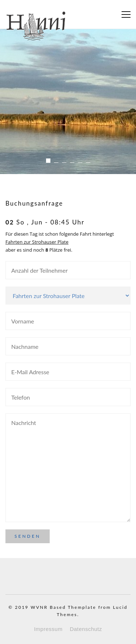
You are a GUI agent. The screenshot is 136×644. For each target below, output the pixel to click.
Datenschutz (86, 629)
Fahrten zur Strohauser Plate (37, 242)
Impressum (48, 629)
